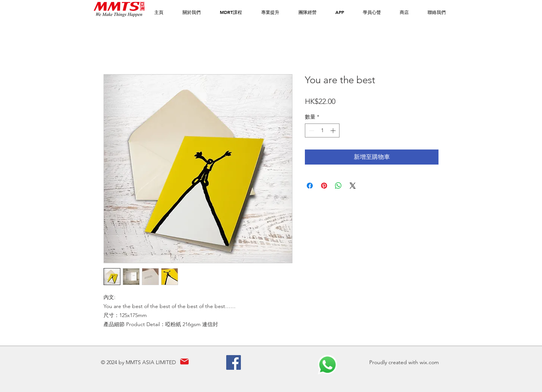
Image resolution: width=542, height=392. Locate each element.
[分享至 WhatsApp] (338, 186)
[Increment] (334, 130)
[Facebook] (234, 362)
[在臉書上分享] (310, 186)
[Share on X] (353, 186)
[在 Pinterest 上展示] (324, 186)
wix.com (429, 362)
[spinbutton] (322, 130)
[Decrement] (311, 130)
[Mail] (184, 362)
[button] (231, 12)
